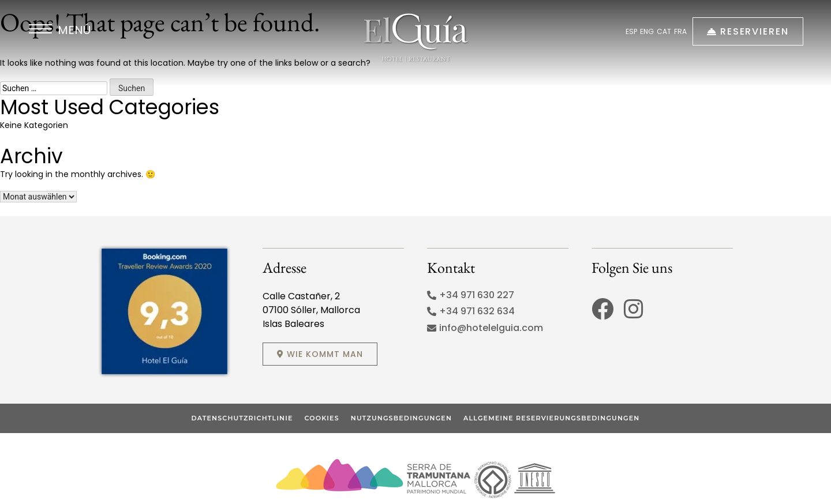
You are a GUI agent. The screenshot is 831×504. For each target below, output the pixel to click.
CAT (664, 31)
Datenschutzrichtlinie (242, 418)
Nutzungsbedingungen (401, 418)
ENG (647, 31)
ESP (631, 31)
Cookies (321, 418)
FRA (680, 31)
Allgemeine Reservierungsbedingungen (551, 418)
